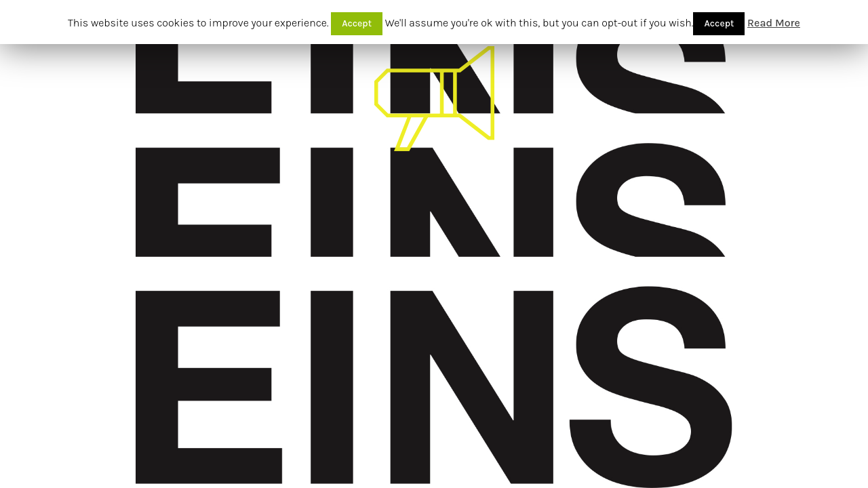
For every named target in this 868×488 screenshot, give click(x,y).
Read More (774, 23)
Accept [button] (357, 23)
